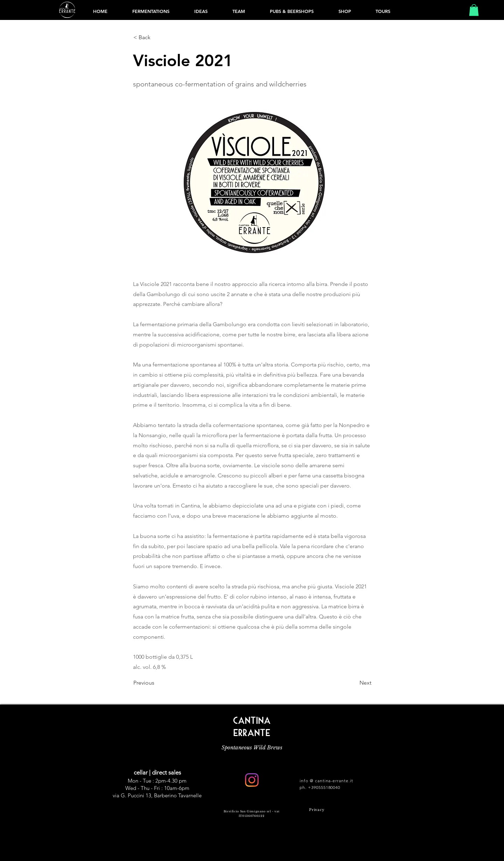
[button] (474, 10)
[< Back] (156, 37)
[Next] (354, 683)
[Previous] (156, 683)
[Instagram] (252, 780)
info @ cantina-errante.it (326, 781)
